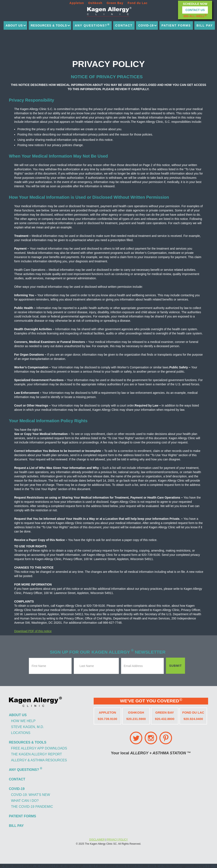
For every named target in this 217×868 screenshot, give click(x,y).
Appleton (77, 3)
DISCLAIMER (97, 840)
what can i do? (25, 801)
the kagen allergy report (36, 754)
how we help (23, 721)
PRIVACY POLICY (117, 840)
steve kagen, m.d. (28, 727)
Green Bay (115, 3)
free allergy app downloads (39, 748)
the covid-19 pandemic (32, 807)
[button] (15, 25)
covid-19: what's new (31, 795)
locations (21, 733)
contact (124, 25)
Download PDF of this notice (33, 631)
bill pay (205, 25)
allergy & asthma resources (39, 760)
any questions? (92, 25)
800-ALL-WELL (195, 16)
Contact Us (195, 10)
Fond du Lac (138, 3)
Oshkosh (95, 3)
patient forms (176, 25)
